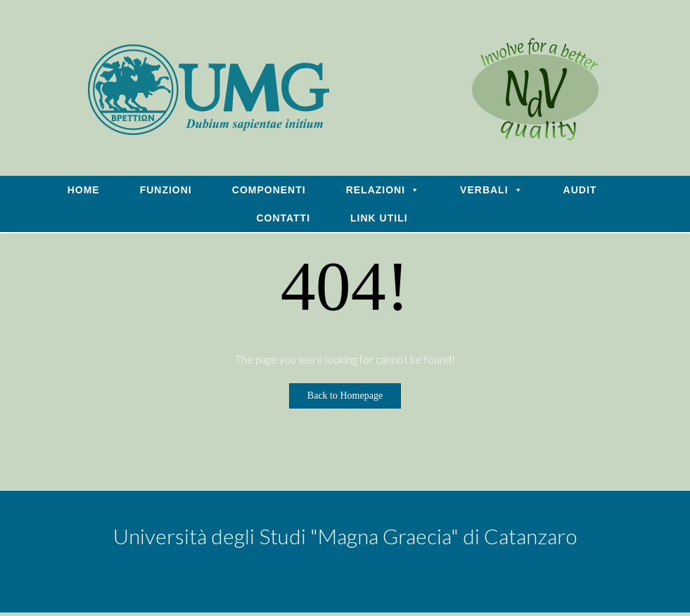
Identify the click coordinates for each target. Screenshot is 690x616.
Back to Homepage (345, 396)
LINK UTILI (379, 218)
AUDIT (580, 190)
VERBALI (491, 190)
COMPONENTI (269, 190)
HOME (84, 190)
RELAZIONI (383, 190)
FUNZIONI (166, 190)
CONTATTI (283, 218)
